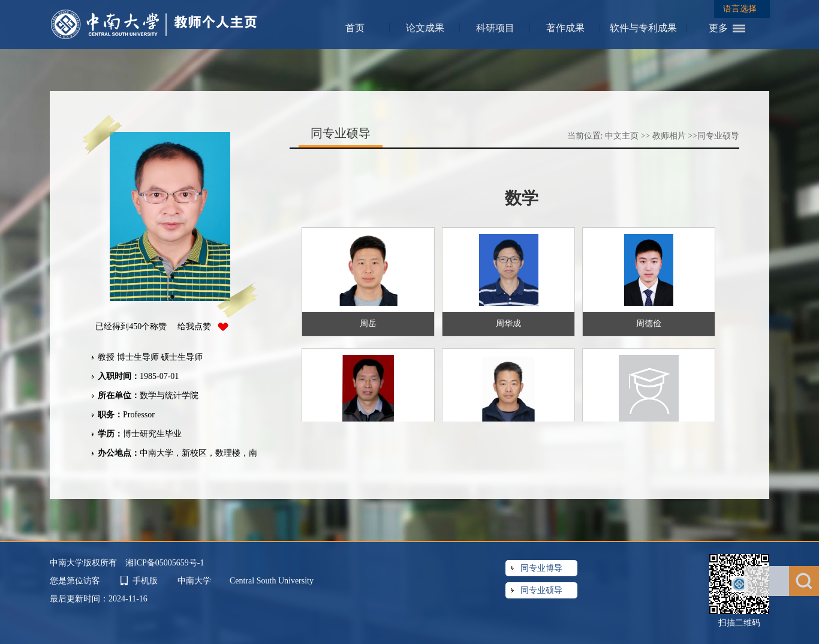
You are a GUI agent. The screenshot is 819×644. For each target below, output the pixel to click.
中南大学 (195, 581)
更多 (718, 28)
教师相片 (669, 136)
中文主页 (622, 136)
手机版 (145, 581)
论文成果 (425, 28)
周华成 (508, 323)
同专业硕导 (718, 136)
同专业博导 (541, 568)
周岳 (368, 323)
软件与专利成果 (643, 28)
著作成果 (565, 28)
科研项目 (495, 28)
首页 (355, 28)
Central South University (272, 581)
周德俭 (649, 323)
